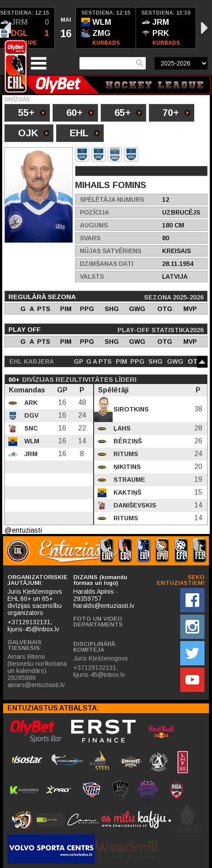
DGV (30, 415)
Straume (129, 480)
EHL (85, 134)
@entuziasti (23, 530)
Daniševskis (134, 505)
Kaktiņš (127, 492)
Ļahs (121, 428)
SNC (30, 428)
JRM (30, 454)
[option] (65, 28)
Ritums (125, 454)
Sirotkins (130, 409)
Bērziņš (127, 441)
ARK (30, 403)
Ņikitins (126, 467)
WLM (31, 441)
